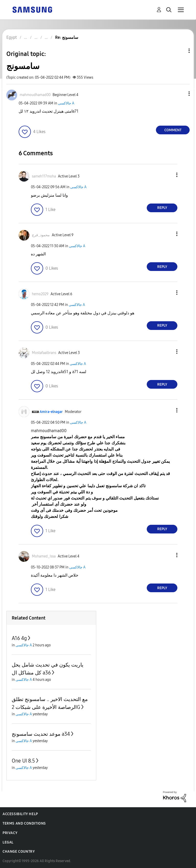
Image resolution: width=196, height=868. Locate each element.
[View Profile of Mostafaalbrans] (44, 353)
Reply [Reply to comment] (162, 208)
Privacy (10, 833)
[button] (181, 94)
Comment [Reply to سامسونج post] (173, 130)
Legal (8, 842)
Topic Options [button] (180, 51)
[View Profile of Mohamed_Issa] (44, 556)
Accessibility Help (20, 814)
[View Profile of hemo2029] (40, 294)
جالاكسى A (66, 103)
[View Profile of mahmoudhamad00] (35, 95)
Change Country (19, 852)
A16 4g (19, 638)
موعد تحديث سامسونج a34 (41, 734)
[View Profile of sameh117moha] (44, 176)
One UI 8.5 (23, 761)
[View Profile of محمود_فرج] (41, 235)
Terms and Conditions (24, 823)
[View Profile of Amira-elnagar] (51, 412)
